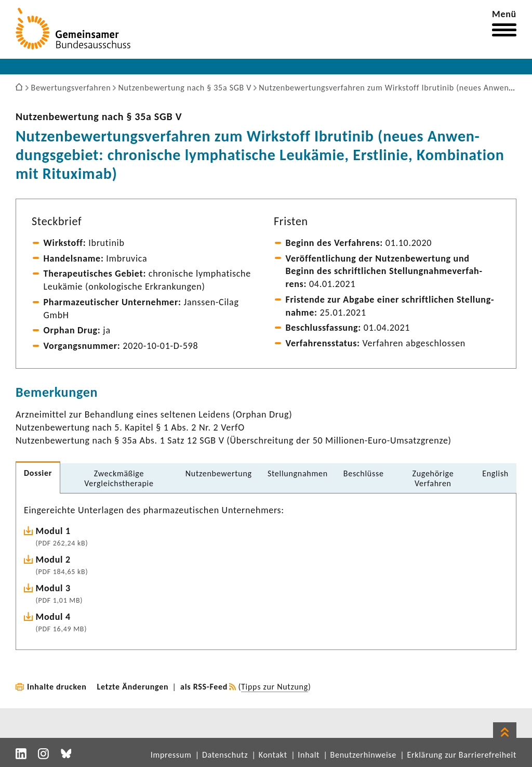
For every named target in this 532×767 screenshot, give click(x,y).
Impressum (171, 755)
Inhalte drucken (57, 687)
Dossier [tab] (38, 473)
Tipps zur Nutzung (275, 687)
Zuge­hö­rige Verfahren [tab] (433, 478)
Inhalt (309, 755)
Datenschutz (225, 755)
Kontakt (273, 755)
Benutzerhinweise (363, 755)
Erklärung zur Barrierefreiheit (462, 755)
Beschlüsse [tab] (364, 473)
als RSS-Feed (204, 687)
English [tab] (495, 473)
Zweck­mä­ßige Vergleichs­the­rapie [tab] (119, 478)
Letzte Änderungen (133, 687)
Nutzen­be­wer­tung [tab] (219, 473)
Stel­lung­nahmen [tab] (298, 473)
